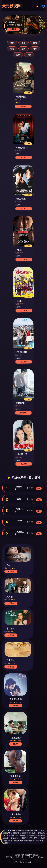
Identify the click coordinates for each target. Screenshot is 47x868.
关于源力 (9, 857)
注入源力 (23, 106)
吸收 (39, 488)
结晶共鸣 (16, 706)
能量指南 (20, 857)
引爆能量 (13, 29)
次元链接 (31, 857)
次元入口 (11, 572)
